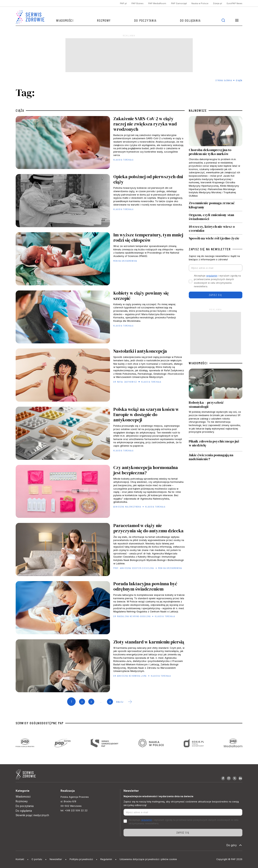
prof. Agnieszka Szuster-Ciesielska (134, 568)
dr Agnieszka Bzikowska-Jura (130, 676)
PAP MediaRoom (157, 3)
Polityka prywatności (81, 859)
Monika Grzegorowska (125, 261)
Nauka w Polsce (200, 3)
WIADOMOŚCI (198, 363)
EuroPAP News (235, 3)
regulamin (212, 276)
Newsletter (56, 859)
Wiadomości (65, 20)
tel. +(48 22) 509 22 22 (74, 810)
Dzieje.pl (218, 3)
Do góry (235, 845)
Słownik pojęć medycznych (32, 815)
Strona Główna (224, 80)
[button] (237, 20)
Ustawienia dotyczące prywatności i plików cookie (148, 859)
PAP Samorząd (179, 3)
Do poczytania (145, 20)
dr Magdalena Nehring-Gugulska (132, 616)
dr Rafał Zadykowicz (125, 382)
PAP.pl (123, 3)
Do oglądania (190, 20)
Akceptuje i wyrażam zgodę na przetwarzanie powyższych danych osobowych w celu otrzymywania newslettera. (217, 281)
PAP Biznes (137, 3)
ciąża (20, 110)
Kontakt (20, 859)
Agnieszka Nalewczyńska (127, 507)
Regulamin (106, 859)
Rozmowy (104, 20)
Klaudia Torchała (123, 160)
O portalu (37, 859)
